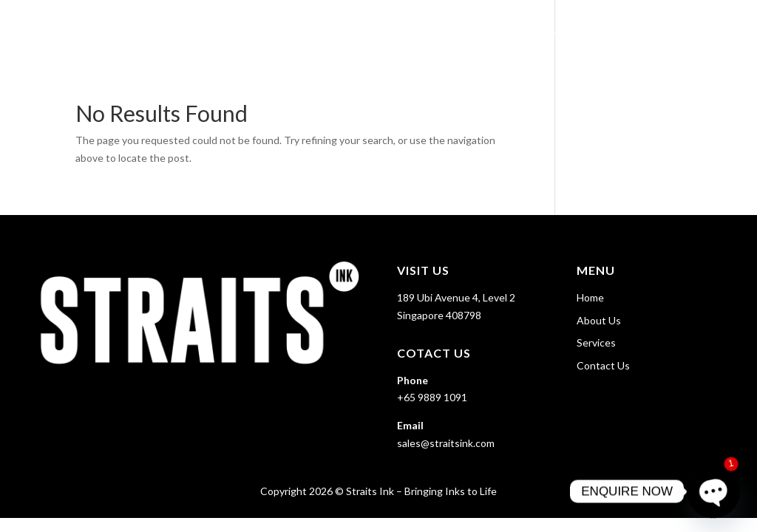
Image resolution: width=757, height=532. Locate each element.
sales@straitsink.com (446, 443)
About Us (538, 30)
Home (478, 30)
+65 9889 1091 (432, 397)
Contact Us (699, 30)
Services (608, 30)
